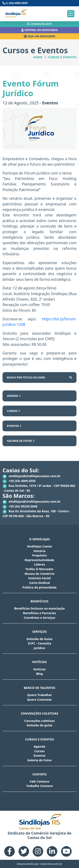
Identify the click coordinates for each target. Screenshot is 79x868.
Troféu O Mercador (40, 569)
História (39, 551)
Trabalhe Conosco (39, 786)
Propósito (39, 555)
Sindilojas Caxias (39, 546)
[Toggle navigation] (71, 14)
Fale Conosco (39, 781)
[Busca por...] (34, 377)
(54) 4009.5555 (15, 3)
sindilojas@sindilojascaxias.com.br (32, 476)
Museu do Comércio (39, 574)
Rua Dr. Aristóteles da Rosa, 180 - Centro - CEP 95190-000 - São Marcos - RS (36, 514)
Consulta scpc (39, 24)
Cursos (13, 411)
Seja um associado (39, 36)
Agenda (14, 396)
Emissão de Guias (40, 639)
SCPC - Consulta (39, 643)
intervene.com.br (51, 864)
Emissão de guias (39, 725)
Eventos (14, 426)
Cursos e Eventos (62, 57)
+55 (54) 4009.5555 (19, 481)
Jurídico (39, 648)
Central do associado (39, 30)
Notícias (39, 669)
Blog (40, 674)
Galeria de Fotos (21, 441)
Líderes (40, 564)
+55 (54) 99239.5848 (20, 507)
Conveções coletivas (39, 721)
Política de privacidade (39, 587)
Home (38, 57)
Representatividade (39, 560)
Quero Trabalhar (39, 695)
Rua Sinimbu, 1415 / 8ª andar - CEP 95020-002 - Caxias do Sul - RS (39, 488)
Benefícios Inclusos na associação (39, 608)
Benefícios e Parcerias (39, 613)
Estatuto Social (39, 578)
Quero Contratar (39, 700)
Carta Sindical (39, 583)
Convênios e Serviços (39, 618)
